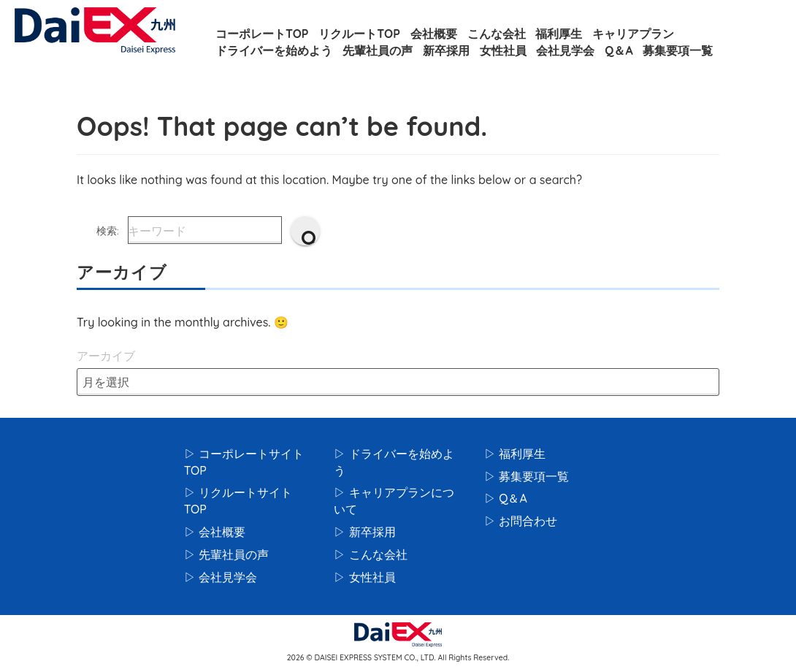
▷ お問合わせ (521, 521)
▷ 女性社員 (364, 577)
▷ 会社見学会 (221, 577)
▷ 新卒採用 (364, 532)
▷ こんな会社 (370, 554)
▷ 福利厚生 (515, 454)
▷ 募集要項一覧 (527, 476)
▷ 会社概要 (215, 532)
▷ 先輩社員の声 (226, 554)
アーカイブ (106, 356)
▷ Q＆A (506, 498)
